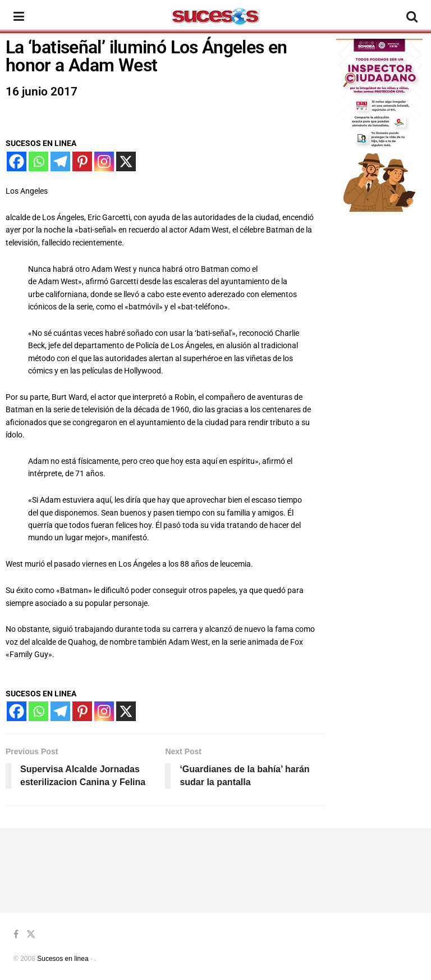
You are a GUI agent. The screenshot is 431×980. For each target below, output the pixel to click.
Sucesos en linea (63, 959)
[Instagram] (104, 161)
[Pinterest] (82, 161)
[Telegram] (60, 161)
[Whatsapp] (38, 161)
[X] (126, 161)
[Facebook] (17, 161)
